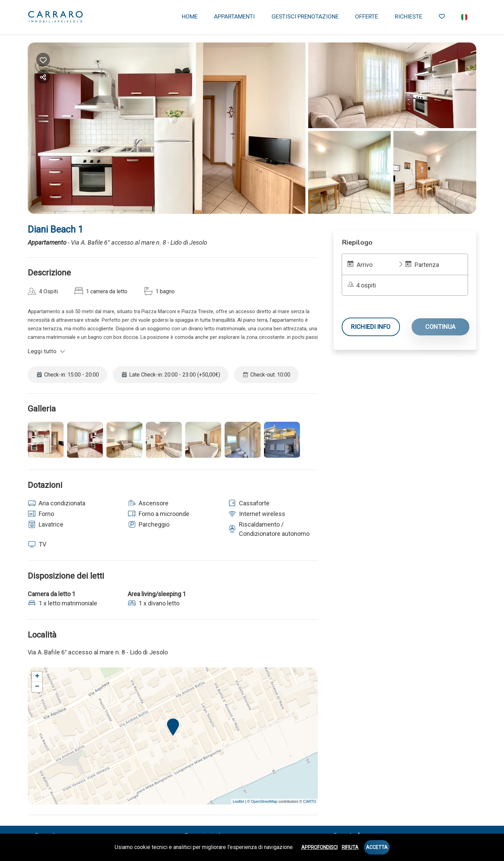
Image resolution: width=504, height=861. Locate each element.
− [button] (37, 687)
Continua (440, 327)
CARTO (310, 801)
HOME (190, 16)
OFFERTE (367, 16)
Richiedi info (371, 327)
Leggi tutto (47, 351)
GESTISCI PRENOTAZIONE (305, 16)
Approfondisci (319, 847)
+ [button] (37, 677)
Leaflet (238, 801)
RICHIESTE (408, 16)
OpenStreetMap (264, 801)
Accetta (377, 847)
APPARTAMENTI (234, 16)
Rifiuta (350, 847)
